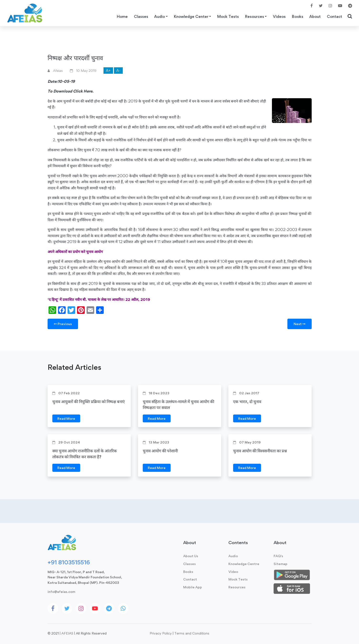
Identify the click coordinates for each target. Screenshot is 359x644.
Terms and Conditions (192, 633)
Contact (334, 16)
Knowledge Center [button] (191, 16)
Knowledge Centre (244, 564)
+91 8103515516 (69, 562)
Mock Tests (228, 16)
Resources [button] (255, 16)
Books (298, 16)
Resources (237, 587)
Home (122, 16)
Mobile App (193, 587)
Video (233, 572)
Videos (279, 16)
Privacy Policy (161, 633)
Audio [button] (160, 16)
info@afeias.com (61, 592)
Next (300, 324)
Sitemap (280, 564)
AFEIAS (67, 633)
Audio (233, 556)
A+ (108, 71)
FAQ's (278, 556)
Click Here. (83, 91)
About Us (191, 556)
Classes (141, 16)
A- (118, 71)
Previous (63, 324)
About (315, 16)
